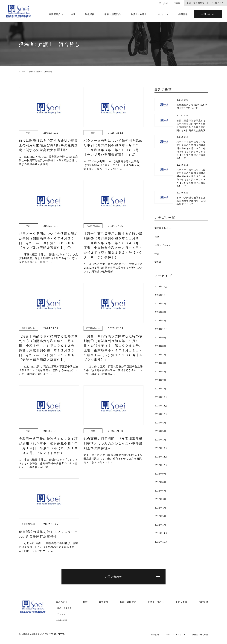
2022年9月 (160, 474)
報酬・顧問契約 (112, 14)
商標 (157, 237)
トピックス (163, 14)
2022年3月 (160, 516)
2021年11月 (161, 533)
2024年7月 (160, 355)
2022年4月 (160, 508)
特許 (157, 254)
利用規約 (155, 634)
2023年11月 (161, 406)
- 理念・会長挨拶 (64, 608)
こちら (221, 3)
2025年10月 (161, 295)
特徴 (73, 14)
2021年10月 (161, 542)
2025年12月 (161, 286)
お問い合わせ (208, 14)
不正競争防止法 (163, 228)
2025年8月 (160, 303)
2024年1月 (160, 389)
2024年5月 (160, 363)
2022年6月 (160, 491)
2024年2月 (160, 380)
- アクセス (61, 614)
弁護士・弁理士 (139, 14)
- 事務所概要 (62, 620)
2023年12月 (161, 397)
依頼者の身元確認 (200, 634)
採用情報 (183, 14)
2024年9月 (160, 338)
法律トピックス (163, 245)
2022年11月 (161, 457)
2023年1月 (160, 440)
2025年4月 (160, 321)
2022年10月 (161, 465)
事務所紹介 (55, 14)
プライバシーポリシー (175, 634)
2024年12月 (161, 329)
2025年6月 (160, 312)
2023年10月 (161, 414)
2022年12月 (161, 448)
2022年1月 (160, 525)
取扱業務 (90, 14)
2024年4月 (160, 372)
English (164, 3)
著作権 (158, 262)
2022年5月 (160, 499)
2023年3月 (160, 431)
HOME (22, 71)
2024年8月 (160, 346)
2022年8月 (160, 482)
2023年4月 (160, 423)
